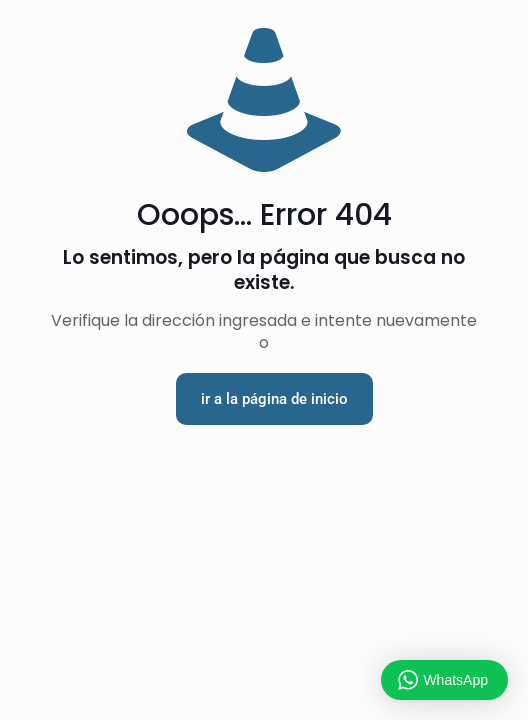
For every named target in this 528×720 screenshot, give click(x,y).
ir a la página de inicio (274, 399)
